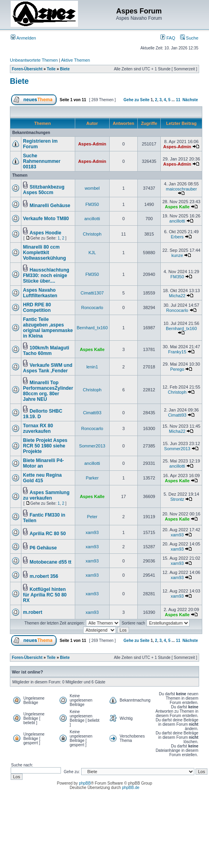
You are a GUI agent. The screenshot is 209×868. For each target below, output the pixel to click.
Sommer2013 (92, 446)
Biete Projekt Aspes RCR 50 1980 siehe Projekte (45, 446)
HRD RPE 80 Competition (37, 308)
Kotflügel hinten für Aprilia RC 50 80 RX (45, 595)
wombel (92, 188)
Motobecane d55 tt (50, 562)
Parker (92, 478)
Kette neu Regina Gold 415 (42, 478)
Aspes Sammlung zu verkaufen (46, 495)
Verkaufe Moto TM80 (46, 219)
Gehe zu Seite (137, 100)
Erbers (177, 237)
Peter (92, 517)
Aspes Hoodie (46, 233)
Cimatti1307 (92, 293)
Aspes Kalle (177, 207)
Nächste (190, 100)
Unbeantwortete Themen (34, 60)
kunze (177, 255)
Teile (51, 69)
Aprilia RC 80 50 (48, 534)
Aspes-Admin (92, 144)
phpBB (85, 783)
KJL (92, 253)
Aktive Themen (75, 60)
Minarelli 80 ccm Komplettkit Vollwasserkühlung (44, 253)
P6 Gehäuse (43, 548)
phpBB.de (131, 788)
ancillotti (92, 219)
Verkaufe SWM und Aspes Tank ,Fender (48, 368)
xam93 (92, 532)
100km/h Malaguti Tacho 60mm (46, 351)
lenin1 (92, 367)
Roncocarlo (92, 308)
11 (178, 100)
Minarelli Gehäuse (50, 206)
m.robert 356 (44, 576)
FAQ (168, 38)
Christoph (92, 234)
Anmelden (23, 38)
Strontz (177, 499)
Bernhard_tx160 (92, 328)
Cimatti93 (92, 413)
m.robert (33, 612)
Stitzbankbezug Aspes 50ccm (44, 190)
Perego (177, 369)
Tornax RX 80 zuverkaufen (38, 428)
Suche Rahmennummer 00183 (42, 161)
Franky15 (177, 352)
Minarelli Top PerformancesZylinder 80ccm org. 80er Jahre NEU (48, 391)
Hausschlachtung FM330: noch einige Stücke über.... (46, 275)
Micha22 (177, 296)
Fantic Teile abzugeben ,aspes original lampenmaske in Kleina (48, 328)
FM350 (92, 204)
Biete (65, 69)
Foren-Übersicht (27, 69)
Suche (189, 38)
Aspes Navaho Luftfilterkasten (40, 293)
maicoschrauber (181, 189)
